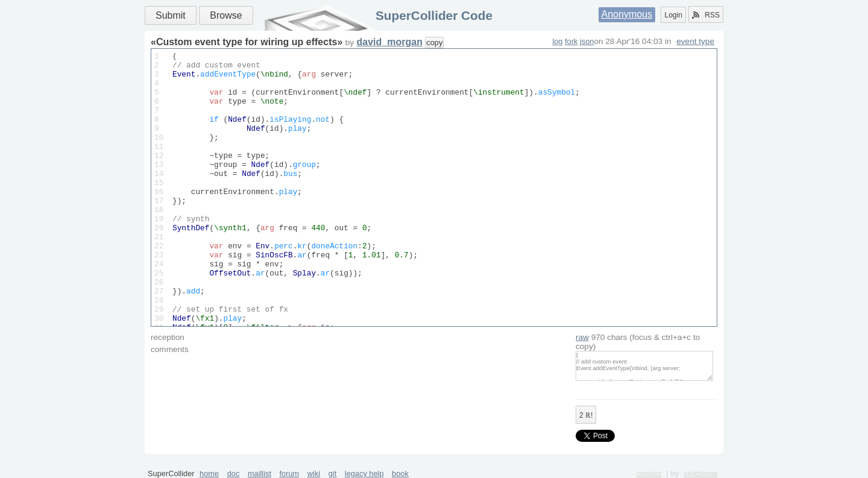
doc (234, 473)
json (587, 41)
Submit (171, 15)
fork (571, 41)
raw (582, 337)
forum (290, 473)
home (209, 473)
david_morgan (390, 42)
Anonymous (627, 14)
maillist (259, 473)
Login (673, 15)
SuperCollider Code (434, 15)
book (400, 473)
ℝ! (586, 415)
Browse (226, 15)
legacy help (364, 473)
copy (434, 42)
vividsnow (701, 473)
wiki (314, 473)
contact (649, 473)
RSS (706, 15)
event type (695, 41)
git (333, 473)
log (557, 41)
